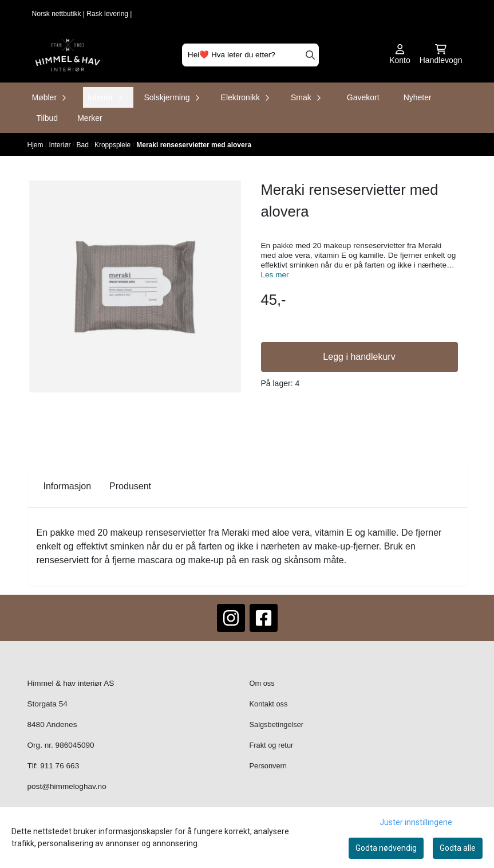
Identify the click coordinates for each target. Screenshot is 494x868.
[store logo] (68, 55)
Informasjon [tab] (68, 486)
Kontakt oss (269, 704)
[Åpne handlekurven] (441, 55)
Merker (90, 118)
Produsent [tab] (130, 486)
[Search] (310, 55)
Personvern (268, 766)
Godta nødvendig (386, 848)
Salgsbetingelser (277, 724)
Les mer (275, 275)
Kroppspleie (114, 145)
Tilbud (48, 118)
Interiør (61, 145)
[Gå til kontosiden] (400, 55)
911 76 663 (60, 766)
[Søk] (250, 55)
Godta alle (458, 848)
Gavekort (363, 97)
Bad (84, 145)
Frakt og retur (272, 745)
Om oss (262, 683)
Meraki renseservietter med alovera (194, 145)
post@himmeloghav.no (67, 786)
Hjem (36, 145)
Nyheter (418, 97)
